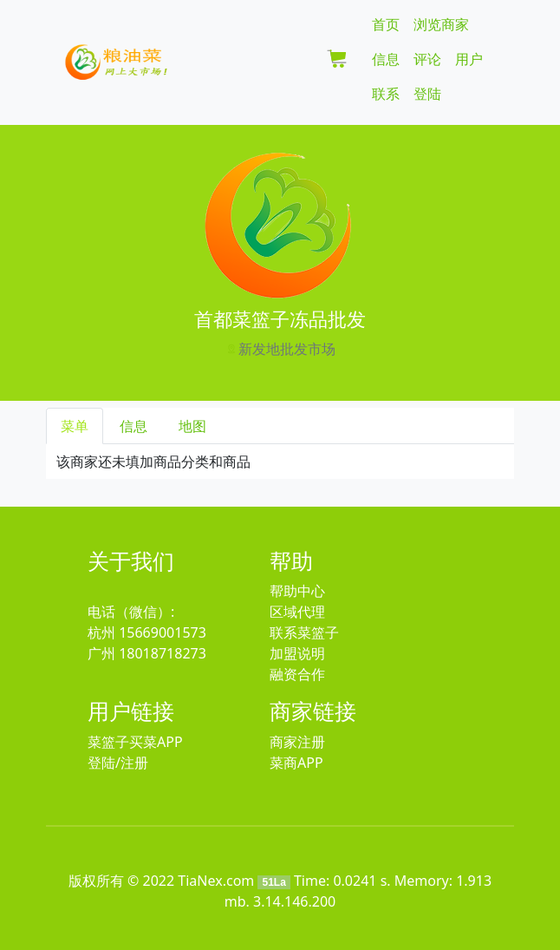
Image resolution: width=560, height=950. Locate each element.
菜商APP (296, 763)
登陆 (427, 94)
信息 (386, 59)
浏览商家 (441, 24)
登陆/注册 (118, 763)
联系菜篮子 (304, 632)
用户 (469, 59)
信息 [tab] (133, 426)
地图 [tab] (192, 426)
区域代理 (297, 612)
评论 (427, 59)
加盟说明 (297, 653)
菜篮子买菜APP (135, 742)
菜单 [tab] (75, 426)
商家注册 (297, 742)
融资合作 (297, 674)
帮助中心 (297, 591)
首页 (386, 24)
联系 (386, 94)
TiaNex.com (216, 881)
